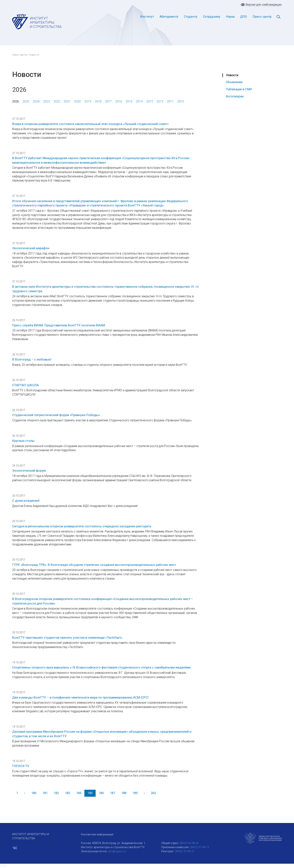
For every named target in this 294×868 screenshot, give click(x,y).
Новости (232, 75)
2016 (119, 101)
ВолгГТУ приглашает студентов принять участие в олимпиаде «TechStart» (67, 638)
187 (113, 793)
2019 (88, 101)
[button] (3, 866)
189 (135, 793)
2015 (129, 101)
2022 (57, 101)
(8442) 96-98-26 (189, 843)
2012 (160, 101)
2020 (77, 101)
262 (153, 793)
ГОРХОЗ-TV (21, 766)
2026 (16, 101)
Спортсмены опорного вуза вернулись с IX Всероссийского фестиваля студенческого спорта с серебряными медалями (101, 667)
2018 (98, 101)
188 (124, 793)
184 (79, 793)
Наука (230, 17)
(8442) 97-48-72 (184, 851)
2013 (150, 101)
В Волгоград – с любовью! (32, 359)
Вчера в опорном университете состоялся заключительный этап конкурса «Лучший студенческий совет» (90, 124)
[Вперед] (144, 793)
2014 (139, 101)
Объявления (234, 82)
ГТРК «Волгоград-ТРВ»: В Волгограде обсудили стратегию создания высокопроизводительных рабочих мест (94, 565)
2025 (26, 101)
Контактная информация (97, 834)
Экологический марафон (31, 248)
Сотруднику (212, 17)
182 (56, 793)
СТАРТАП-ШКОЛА (25, 385)
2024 (36, 101)
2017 (108, 101)
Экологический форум (29, 471)
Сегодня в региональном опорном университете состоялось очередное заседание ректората (82, 526)
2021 (67, 101)
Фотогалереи (235, 96)
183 (68, 793)
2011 (170, 101)
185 (90, 793)
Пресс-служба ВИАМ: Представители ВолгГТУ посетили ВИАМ (59, 325)
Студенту (191, 17)
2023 (46, 101)
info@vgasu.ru (117, 851)
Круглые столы (23, 441)
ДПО (244, 17)
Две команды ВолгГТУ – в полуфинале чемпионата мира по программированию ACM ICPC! (80, 697)
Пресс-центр (262, 17)
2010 (181, 101)
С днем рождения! (26, 501)
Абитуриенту (169, 17)
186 (101, 793)
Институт (147, 17)
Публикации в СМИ (239, 89)
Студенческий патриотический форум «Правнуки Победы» (56, 415)
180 (34, 793)
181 (45, 793)
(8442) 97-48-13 (199, 847)
